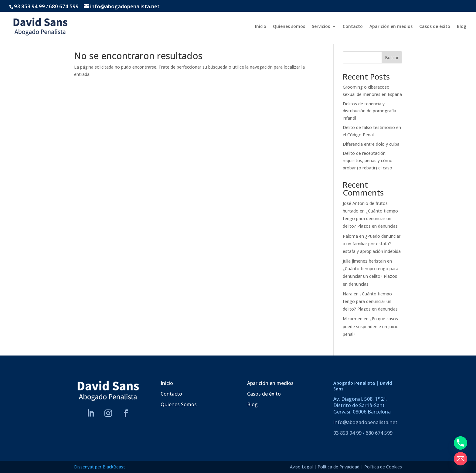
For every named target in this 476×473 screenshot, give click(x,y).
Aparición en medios (391, 27)
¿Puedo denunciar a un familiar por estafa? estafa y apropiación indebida (372, 244)
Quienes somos (289, 27)
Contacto (353, 27)
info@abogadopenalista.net (365, 422)
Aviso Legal (301, 467)
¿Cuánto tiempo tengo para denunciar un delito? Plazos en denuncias (370, 218)
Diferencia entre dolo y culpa (371, 144)
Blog (462, 27)
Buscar (392, 58)
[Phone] (461, 443)
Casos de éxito (435, 27)
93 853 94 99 (29, 6)
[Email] (461, 459)
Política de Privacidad (338, 467)
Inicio (261, 27)
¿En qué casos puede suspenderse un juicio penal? (371, 326)
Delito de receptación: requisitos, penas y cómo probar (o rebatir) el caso (368, 160)
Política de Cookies (383, 467)
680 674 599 (64, 6)
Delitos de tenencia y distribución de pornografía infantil (369, 111)
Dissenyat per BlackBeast (100, 467)
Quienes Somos (179, 404)
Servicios (321, 27)
